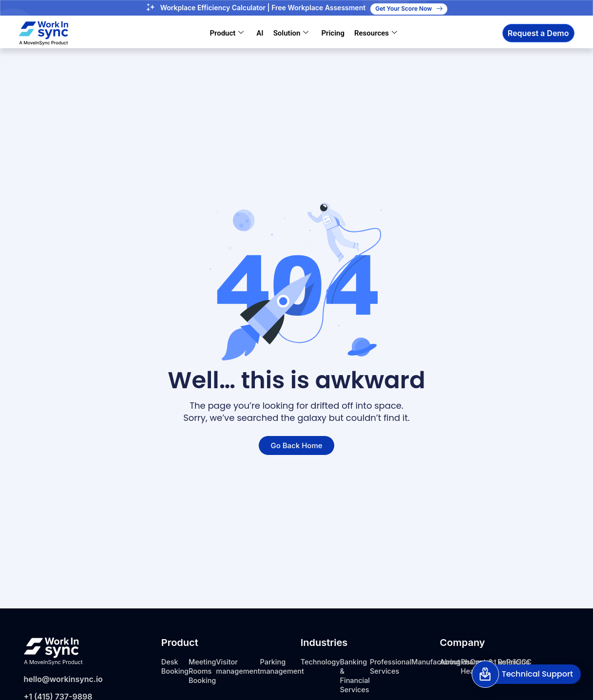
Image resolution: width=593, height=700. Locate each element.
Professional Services (400, 666)
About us (457, 662)
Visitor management (247, 666)
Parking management (295, 666)
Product (227, 33)
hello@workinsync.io (63, 679)
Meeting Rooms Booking (207, 671)
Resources (376, 33)
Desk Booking (176, 666)
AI (260, 33)
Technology (323, 662)
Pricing (333, 33)
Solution (291, 33)
